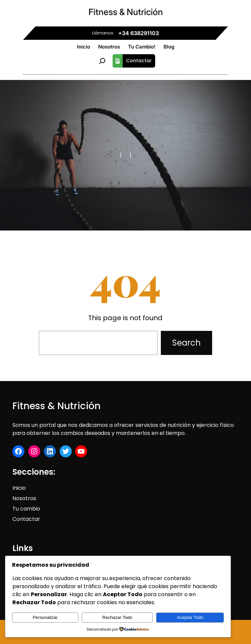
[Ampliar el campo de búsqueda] (102, 61)
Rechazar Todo (117, 617)
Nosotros (24, 498)
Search (186, 343)
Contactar (132, 61)
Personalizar (45, 617)
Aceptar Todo (190, 617)
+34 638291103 (139, 33)
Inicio (19, 488)
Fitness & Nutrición (126, 12)
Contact (23, 519)
